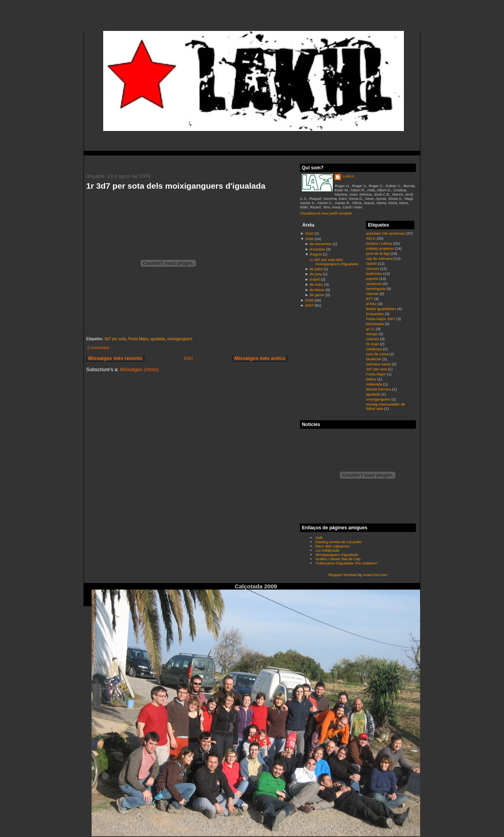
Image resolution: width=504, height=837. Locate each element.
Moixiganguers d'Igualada (337, 555)
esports (373, 279)
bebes (372, 379)
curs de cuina (378, 354)
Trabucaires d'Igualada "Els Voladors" (347, 563)
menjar (372, 334)
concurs (373, 268)
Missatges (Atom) (140, 369)
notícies (373, 339)
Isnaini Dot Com (375, 575)
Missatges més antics (260, 358)
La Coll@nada (327, 550)
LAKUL (348, 176)
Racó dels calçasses (333, 546)
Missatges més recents (115, 358)
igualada (158, 339)
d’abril (315, 279)
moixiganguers (180, 339)
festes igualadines (382, 309)
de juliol (316, 269)
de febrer (317, 290)
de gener (317, 295)
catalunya (375, 349)
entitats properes (381, 248)
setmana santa (379, 364)
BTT (370, 299)
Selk (319, 538)
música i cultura (380, 243)
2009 (309, 239)
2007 (309, 305)
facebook (374, 359)
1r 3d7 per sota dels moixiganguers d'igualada (176, 186)
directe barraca (379, 389)
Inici (188, 358)
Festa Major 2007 (381, 319)
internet (373, 294)
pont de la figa (378, 253)
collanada (375, 384)
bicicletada (375, 324)
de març (316, 284)
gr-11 (371, 329)
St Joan (373, 344)
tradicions (375, 274)
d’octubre (317, 249)
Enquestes (375, 314)
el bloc (372, 304)
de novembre (321, 244)
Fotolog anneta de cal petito (339, 542)
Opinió (372, 263)
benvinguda (376, 289)
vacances (375, 284)
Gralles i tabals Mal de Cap (338, 559)
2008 (309, 300)
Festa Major (138, 339)
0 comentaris (98, 348)
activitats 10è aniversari (386, 233)
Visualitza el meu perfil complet (326, 213)
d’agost (316, 254)
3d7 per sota (115, 339)
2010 (309, 233)
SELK (371, 238)
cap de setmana (380, 258)
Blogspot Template (343, 575)
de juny (316, 274)
